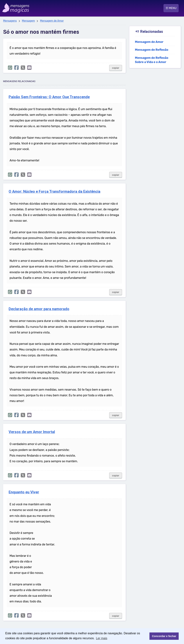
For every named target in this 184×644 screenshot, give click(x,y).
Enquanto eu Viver (24, 492)
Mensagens (10, 21)
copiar (116, 68)
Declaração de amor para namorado (39, 309)
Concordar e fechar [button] (164, 636)
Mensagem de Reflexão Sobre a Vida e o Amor (152, 60)
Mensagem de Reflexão (152, 50)
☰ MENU (171, 8)
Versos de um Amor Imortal (32, 432)
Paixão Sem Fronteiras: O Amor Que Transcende (49, 97)
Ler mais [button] (102, 638)
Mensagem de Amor (52, 21)
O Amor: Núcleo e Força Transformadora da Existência (55, 192)
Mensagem (28, 21)
